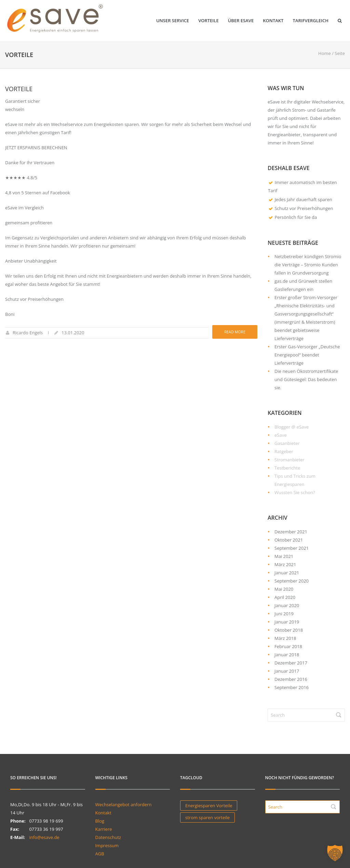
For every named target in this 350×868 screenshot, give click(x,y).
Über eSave (241, 20)
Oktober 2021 (289, 540)
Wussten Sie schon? (295, 492)
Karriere (104, 829)
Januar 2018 (287, 655)
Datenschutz (108, 837)
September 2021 (292, 548)
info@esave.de (44, 837)
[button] (335, 853)
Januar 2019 (287, 622)
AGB (100, 854)
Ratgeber (284, 451)
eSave (280, 435)
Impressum (107, 845)
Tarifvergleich (311, 20)
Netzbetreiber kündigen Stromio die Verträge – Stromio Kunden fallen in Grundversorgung (308, 265)
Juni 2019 (284, 614)
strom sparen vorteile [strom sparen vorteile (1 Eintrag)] (207, 817)
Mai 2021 (284, 556)
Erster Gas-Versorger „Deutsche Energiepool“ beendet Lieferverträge (307, 355)
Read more (235, 332)
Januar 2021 (287, 573)
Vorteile (208, 20)
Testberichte (287, 468)
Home (325, 53)
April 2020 (285, 597)
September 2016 (292, 687)
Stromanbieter (290, 460)
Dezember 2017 (291, 663)
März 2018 (285, 638)
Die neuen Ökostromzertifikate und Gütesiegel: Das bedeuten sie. (306, 379)
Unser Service (173, 20)
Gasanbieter (287, 443)
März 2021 (285, 564)
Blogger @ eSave (292, 427)
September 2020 (292, 581)
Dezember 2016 (291, 679)
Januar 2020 (287, 605)
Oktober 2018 (289, 630)
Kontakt (273, 20)
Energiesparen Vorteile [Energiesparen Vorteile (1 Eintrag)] (209, 806)
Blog (100, 821)
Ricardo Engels (28, 333)
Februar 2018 (288, 646)
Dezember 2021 (291, 532)
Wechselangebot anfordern (124, 804)
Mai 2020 (284, 589)
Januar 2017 (287, 671)
